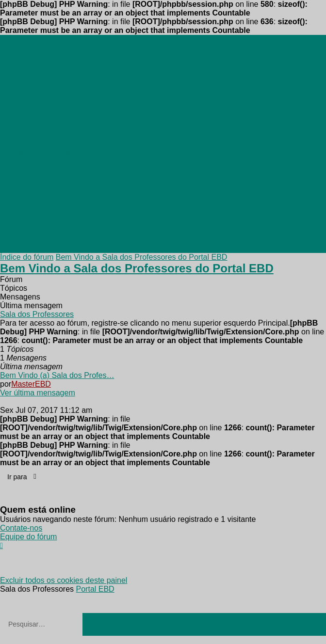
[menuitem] (23, 56)
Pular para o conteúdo (38, 48)
